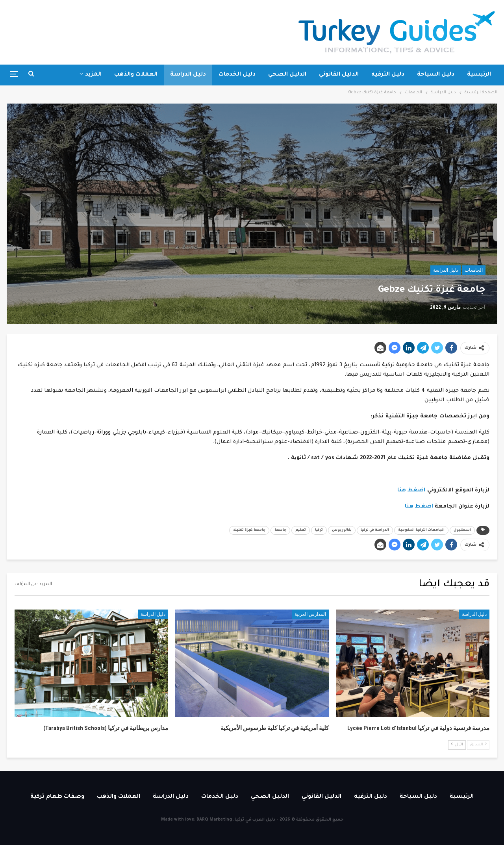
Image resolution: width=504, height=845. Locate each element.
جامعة (280, 530)
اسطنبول (462, 530)
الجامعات (474, 270)
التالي (457, 744)
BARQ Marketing (214, 820)
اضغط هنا (411, 490)
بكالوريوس (342, 530)
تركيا (319, 530)
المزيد (93, 75)
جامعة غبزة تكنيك (249, 530)
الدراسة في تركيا (375, 530)
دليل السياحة (436, 75)
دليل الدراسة (188, 75)
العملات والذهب (136, 75)
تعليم (301, 530)
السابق (478, 744)
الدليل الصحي (287, 75)
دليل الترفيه (388, 75)
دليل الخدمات (237, 75)
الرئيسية (479, 75)
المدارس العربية (310, 614)
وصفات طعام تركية (57, 797)
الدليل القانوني (339, 75)
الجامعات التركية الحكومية (421, 530)
